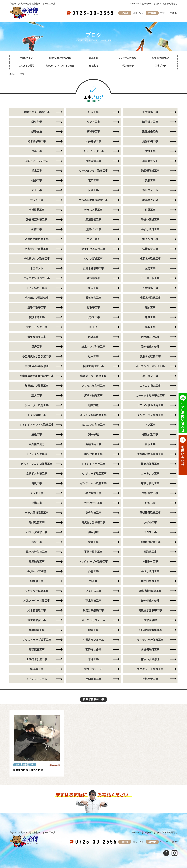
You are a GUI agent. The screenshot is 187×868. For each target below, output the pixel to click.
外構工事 (37, 229)
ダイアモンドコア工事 (37, 278)
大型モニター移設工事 (37, 112)
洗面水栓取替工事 (150, 542)
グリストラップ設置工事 (37, 640)
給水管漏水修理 (150, 601)
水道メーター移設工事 (37, 601)
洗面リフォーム (93, 669)
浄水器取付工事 (37, 620)
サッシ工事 (37, 200)
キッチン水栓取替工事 (93, 415)
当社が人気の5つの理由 (60, 58)
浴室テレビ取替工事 (37, 249)
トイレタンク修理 (37, 454)
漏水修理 (93, 435)
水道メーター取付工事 (93, 376)
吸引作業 (37, 122)
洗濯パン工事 (93, 229)
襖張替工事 (93, 132)
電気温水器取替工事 (93, 523)
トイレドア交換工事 (93, 464)
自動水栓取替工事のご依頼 (29, 770)
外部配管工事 (37, 650)
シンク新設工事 (93, 259)
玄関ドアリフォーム (37, 161)
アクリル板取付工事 (93, 386)
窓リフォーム (150, 190)
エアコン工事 (150, 376)
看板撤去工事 (93, 298)
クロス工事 (150, 532)
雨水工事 (150, 445)
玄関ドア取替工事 (37, 474)
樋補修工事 (37, 581)
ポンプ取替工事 (93, 454)
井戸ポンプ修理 (37, 572)
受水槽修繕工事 (37, 141)
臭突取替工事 (93, 513)
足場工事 (93, 190)
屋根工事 (37, 435)
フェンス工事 (93, 591)
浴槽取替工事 (37, 210)
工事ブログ (161, 66)
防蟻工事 (150, 151)
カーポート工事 (150, 278)
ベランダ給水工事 (37, 532)
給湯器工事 (37, 669)
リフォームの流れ (127, 58)
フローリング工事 (37, 327)
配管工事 (93, 630)
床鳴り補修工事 (93, 396)
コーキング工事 (150, 474)
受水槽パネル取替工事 (150, 454)
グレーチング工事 (93, 151)
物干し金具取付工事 (93, 249)
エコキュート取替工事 (150, 669)
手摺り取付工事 (93, 552)
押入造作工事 (150, 239)
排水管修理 (150, 620)
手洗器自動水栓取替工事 (93, 200)
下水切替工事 (93, 601)
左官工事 (150, 269)
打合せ (93, 581)
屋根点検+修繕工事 (150, 591)
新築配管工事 (93, 220)
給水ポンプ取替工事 (93, 347)
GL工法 (93, 327)
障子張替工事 (150, 122)
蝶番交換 (37, 132)
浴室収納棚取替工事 (37, 239)
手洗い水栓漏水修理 (37, 366)
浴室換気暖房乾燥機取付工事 (37, 376)
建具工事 (150, 317)
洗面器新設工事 (150, 171)
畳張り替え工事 (37, 337)
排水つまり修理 (150, 660)
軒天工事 (93, 112)
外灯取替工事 (37, 523)
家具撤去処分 (150, 200)
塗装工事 (93, 542)
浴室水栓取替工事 (37, 552)
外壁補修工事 (150, 288)
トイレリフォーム (37, 679)
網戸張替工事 (93, 493)
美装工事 (150, 181)
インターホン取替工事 (150, 415)
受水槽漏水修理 (150, 347)
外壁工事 (150, 210)
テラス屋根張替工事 (37, 513)
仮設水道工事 (37, 317)
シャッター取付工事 (37, 405)
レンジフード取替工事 (93, 474)
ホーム (12, 74)
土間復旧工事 (93, 679)
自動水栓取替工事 (93, 269)
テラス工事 (37, 493)
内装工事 (37, 542)
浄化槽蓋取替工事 (37, 220)
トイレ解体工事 (37, 415)
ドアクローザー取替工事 (93, 562)
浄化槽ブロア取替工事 (37, 259)
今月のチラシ (26, 58)
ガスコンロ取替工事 (93, 425)
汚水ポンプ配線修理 (37, 298)
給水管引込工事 (37, 611)
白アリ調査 (93, 239)
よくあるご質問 (26, 66)
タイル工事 (150, 523)
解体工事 (93, 337)
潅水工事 (150, 308)
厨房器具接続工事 (93, 611)
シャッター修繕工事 (37, 591)
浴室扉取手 (93, 278)
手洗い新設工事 (150, 220)
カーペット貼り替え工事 (150, 396)
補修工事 (37, 181)
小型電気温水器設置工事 (37, 357)
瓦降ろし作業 (93, 650)
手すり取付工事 (150, 229)
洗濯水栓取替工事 (150, 259)
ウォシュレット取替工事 (93, 171)
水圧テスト (37, 269)
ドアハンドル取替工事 (150, 405)
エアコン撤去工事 (150, 386)
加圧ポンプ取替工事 (37, 386)
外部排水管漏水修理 (150, 630)
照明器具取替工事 (150, 513)
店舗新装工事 (150, 141)
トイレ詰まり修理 (37, 288)
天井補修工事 (150, 112)
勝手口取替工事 (37, 308)
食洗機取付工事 (150, 650)
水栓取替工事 (93, 161)
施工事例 (93, 58)
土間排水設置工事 (37, 660)
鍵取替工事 (93, 308)
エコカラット (150, 161)
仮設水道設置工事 (93, 366)
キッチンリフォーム (93, 620)
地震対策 (93, 405)
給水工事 (93, 357)
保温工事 (37, 151)
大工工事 (37, 190)
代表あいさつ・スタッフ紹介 (60, 66)
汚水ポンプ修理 (150, 337)
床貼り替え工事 (150, 484)
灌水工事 (37, 171)
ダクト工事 (93, 122)
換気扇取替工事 (150, 464)
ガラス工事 (93, 317)
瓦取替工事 (150, 552)
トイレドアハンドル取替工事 (37, 425)
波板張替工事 (150, 493)
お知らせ (150, 503)
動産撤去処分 (150, 132)
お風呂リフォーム (93, 640)
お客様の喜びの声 (161, 58)
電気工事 (93, 181)
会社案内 (93, 66)
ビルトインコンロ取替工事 (37, 464)
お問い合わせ (127, 66)
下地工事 (93, 660)
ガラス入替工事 (93, 210)
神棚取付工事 (150, 562)
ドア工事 (150, 425)
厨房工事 (37, 347)
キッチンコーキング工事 (150, 366)
